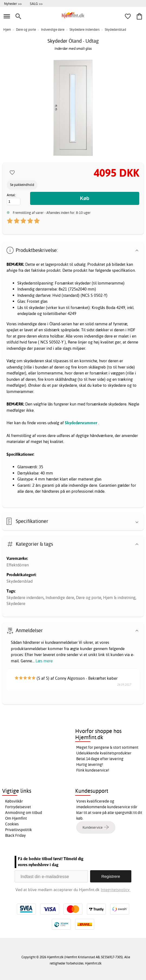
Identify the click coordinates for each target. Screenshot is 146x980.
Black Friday (15, 835)
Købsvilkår (14, 801)
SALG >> (36, 4)
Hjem (7, 29)
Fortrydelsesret (18, 807)
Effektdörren (18, 565)
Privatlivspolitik (18, 830)
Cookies (12, 824)
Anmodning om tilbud (24, 813)
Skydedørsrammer (81, 423)
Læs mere (44, 661)
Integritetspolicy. (115, 890)
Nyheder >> (13, 4)
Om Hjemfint (16, 818)
